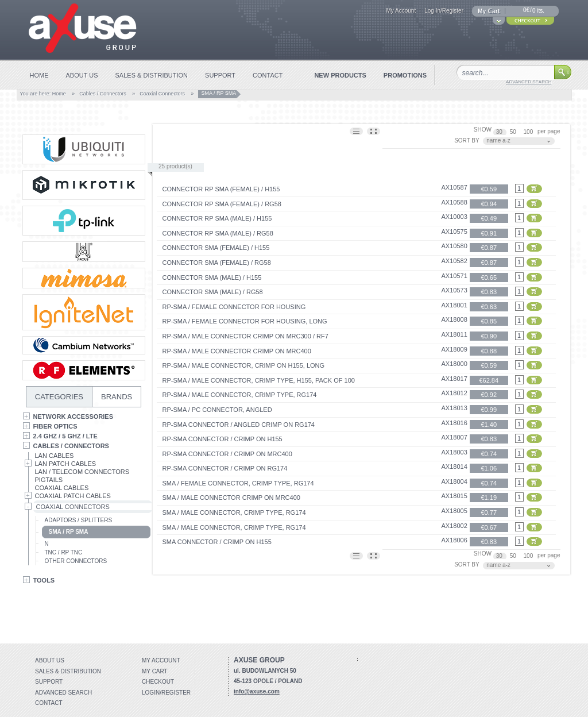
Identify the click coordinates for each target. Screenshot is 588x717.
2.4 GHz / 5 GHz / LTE (65, 436)
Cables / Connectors (103, 94)
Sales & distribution (68, 671)
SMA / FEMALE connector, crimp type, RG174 (238, 483)
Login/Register (166, 693)
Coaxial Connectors (162, 94)
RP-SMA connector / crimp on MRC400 (227, 454)
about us (82, 75)
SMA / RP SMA (69, 532)
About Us (50, 660)
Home (59, 94)
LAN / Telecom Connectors (82, 472)
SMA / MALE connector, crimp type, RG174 (234, 512)
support (220, 75)
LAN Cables (55, 456)
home (39, 75)
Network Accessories (73, 417)
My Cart (155, 671)
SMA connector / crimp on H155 (217, 542)
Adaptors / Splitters (79, 520)
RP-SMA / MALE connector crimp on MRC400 (237, 351)
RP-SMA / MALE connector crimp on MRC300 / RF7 (245, 336)
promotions (405, 75)
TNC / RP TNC (64, 552)
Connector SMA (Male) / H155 (212, 277)
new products (340, 75)
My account (161, 660)
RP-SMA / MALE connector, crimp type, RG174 (240, 395)
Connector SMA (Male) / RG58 (213, 292)
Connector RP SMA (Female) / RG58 (222, 204)
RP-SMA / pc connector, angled (217, 410)
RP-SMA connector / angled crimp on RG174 (239, 425)
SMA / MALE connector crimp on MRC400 (231, 498)
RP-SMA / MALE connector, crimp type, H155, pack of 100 (259, 380)
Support (49, 682)
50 (514, 132)
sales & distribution (152, 75)
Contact (49, 703)
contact (268, 75)
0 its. (538, 11)
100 (529, 132)
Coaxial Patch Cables (73, 496)
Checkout (158, 682)
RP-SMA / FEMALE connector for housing (234, 307)
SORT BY (467, 140)
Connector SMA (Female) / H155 (216, 248)
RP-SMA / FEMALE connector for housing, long (245, 321)
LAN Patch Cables (66, 464)
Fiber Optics (55, 426)
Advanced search (63, 693)
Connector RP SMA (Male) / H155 (217, 218)
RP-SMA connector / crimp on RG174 (225, 468)
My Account (401, 11)
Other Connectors (76, 561)
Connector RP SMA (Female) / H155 (221, 189)
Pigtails (49, 480)
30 (500, 132)
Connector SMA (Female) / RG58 (217, 263)
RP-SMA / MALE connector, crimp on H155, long (244, 365)
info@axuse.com (257, 691)
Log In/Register (444, 11)
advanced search (529, 82)
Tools (44, 580)
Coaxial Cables (62, 488)
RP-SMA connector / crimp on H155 (223, 439)
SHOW (483, 130)
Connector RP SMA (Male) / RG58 (218, 233)
